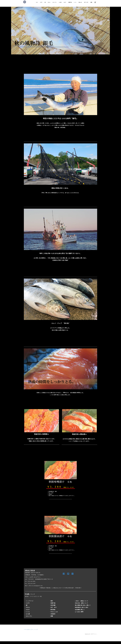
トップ (36, 629)
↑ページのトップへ (29, 629)
